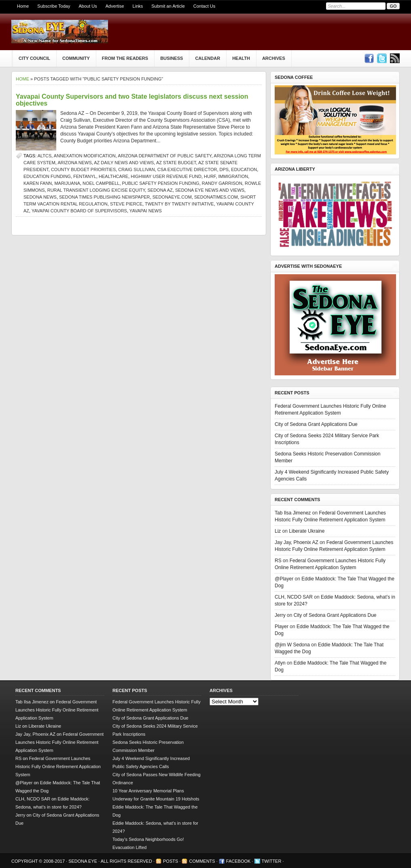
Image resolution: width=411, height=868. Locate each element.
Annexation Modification (85, 156)
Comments (202, 861)
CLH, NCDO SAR (294, 597)
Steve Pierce (126, 204)
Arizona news (74, 163)
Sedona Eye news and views (210, 190)
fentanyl (85, 176)
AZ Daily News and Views (124, 163)
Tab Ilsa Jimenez (293, 513)
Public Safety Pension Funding (161, 183)
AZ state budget (176, 163)
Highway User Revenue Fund (166, 176)
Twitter (272, 861)
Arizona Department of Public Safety (164, 156)
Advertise (115, 6)
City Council (34, 58)
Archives (274, 58)
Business (172, 58)
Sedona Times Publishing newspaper (105, 197)
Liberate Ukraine (307, 531)
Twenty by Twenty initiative (179, 204)
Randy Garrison (222, 183)
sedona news (40, 197)
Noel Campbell (101, 183)
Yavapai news (146, 211)
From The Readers (125, 58)
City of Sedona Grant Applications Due (316, 424)
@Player (284, 579)
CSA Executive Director (187, 169)
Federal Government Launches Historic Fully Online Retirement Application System (57, 710)
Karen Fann (38, 183)
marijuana (67, 183)
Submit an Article (168, 6)
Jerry (280, 615)
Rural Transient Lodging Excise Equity (96, 190)
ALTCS (45, 156)
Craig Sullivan (136, 169)
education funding (47, 176)
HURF (210, 176)
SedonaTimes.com (216, 197)
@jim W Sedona (292, 645)
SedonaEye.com (172, 197)
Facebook (238, 861)
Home (23, 6)
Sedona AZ (160, 190)
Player (282, 627)
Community (76, 58)
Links (138, 6)
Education (244, 169)
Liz (278, 531)
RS (278, 561)
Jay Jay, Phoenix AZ (297, 542)
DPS (224, 169)
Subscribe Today (54, 6)
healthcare (113, 176)
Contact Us (204, 6)
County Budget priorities (83, 169)
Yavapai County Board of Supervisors (79, 211)
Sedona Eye (83, 861)
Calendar (208, 58)
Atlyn (280, 663)
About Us (88, 6)
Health (241, 58)
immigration (233, 176)
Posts (171, 861)
